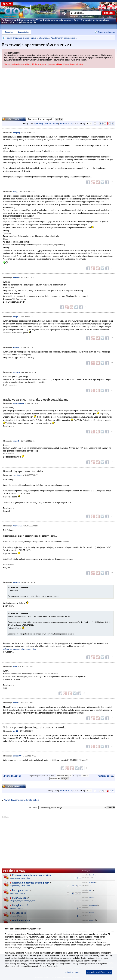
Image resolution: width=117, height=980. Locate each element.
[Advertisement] (58, 92)
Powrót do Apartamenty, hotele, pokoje (21, 800)
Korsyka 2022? (20, 905)
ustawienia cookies (73, 972)
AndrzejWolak (18, 403)
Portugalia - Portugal (18, 893)
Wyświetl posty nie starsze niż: (51, 775)
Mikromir (16, 582)
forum (7, 4)
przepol (91, 898)
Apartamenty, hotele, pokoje (64, 38)
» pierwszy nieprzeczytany (46, 123)
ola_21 (15, 731)
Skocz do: (33, 807)
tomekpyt (17, 372)
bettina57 (92, 920)
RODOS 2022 (19, 913)
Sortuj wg (81, 775)
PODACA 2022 (20, 898)
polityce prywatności (34, 966)
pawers (16, 278)
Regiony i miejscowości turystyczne (23, 901)
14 (80, 893)
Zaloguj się (9, 32)
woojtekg (17, 133)
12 (73, 893)
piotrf (90, 890)
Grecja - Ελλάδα (17, 916)
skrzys (15, 317)
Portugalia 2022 (21, 890)
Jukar (15, 667)
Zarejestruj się (24, 32)
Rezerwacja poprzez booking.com (31, 883)
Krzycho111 (18, 475)
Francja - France (17, 908)
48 (73, 886)
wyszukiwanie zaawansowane (81, 16)
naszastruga (93, 905)
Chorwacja (43, 38)
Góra (112, 182)
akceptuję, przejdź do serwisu (99, 972)
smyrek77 (17, 756)
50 (80, 886)
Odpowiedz (14, 119)
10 (113, 123)
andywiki (16, 347)
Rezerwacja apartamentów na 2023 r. (33, 875)
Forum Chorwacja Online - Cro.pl (21, 38)
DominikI (92, 875)
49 (76, 886)
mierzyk (16, 441)
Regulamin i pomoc (106, 32)
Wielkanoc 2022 (21, 921)
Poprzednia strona (13, 776)
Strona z (66, 123)
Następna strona (105, 776)
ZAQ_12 (16, 192)
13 (76, 893)
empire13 (92, 883)
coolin (15, 703)
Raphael (92, 913)
